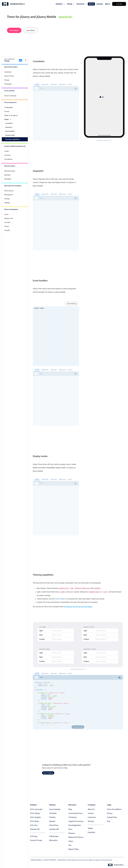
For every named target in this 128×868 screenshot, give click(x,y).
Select (7, 226)
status (71, 841)
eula (109, 821)
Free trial (119, 4)
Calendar (8, 72)
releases (72, 833)
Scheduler (53, 813)
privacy (110, 813)
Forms (7, 111)
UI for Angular (35, 817)
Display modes (10, 135)
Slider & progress (11, 115)
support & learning (76, 821)
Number (7, 175)
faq (70, 845)
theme (40, 684)
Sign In (107, 4)
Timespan (8, 84)
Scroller (7, 222)
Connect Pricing (36, 840)
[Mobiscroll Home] (13, 4)
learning (99, 4)
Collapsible (9, 107)
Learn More (31, 30)
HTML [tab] (41, 88)
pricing (71, 4)
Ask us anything (48, 773)
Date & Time (9, 76)
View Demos (14, 30)
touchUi (44, 702)
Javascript (45, 85)
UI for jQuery (35, 813)
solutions (60, 4)
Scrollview (8, 159)
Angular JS (63, 85)
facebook (91, 832)
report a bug (73, 849)
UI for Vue (34, 825)
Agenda (52, 821)
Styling (7, 203)
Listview (7, 155)
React (70, 85)
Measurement (10, 171)
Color (6, 214)
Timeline (52, 817)
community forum (76, 813)
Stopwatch (9, 127)
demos (91, 4)
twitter (90, 828)
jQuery (37, 84)
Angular (54, 85)
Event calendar (10, 96)
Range (7, 80)
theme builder (60, 598)
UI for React (34, 821)
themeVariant (43, 686)
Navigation (9, 195)
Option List (9, 218)
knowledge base (75, 825)
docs (70, 829)
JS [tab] (36, 88)
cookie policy (112, 817)
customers (92, 817)
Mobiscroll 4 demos (76, 837)
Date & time (54, 825)
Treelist (7, 230)
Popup (7, 199)
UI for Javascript (36, 809)
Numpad (8, 179)
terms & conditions (114, 809)
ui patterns (73, 817)
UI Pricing (34, 836)
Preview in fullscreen (104, 135)
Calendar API (35, 829)
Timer (8, 119)
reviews (91, 821)
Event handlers (10, 131)
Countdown (9, 123)
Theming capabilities (12, 139)
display (44, 700)
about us (91, 809)
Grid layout (9, 191)
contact (91, 813)
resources (81, 4)
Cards (7, 151)
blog (70, 809)
